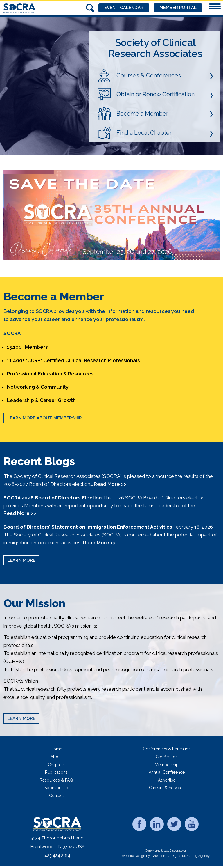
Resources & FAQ (56, 780)
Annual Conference (167, 772)
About (56, 757)
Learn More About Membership (44, 418)
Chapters (56, 765)
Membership (167, 765)
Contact (56, 796)
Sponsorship (56, 788)
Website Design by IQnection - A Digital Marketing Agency (166, 856)
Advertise (167, 780)
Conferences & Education (167, 749)
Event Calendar (124, 8)
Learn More (21, 560)
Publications (56, 772)
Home (56, 749)
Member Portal (178, 8)
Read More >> (110, 484)
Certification (167, 757)
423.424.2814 (57, 855)
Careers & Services (167, 788)
